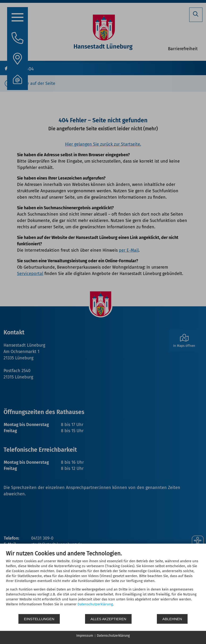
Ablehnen (172, 619)
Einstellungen (39, 619)
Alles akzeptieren (108, 619)
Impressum (85, 636)
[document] (103, 582)
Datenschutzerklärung (95, 604)
